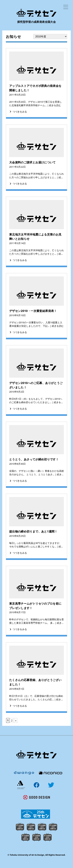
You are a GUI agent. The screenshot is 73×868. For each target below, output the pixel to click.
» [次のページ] (16, 720)
